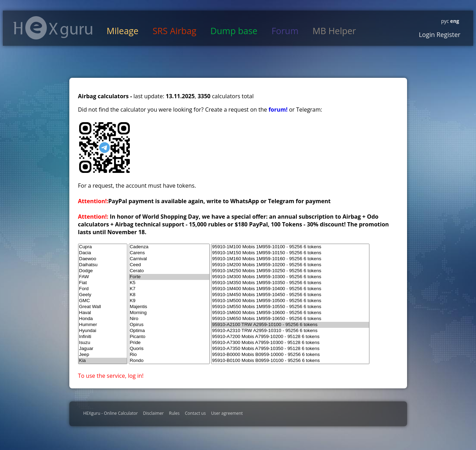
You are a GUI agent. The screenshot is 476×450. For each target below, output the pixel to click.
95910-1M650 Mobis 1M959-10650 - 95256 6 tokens (290, 319)
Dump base (234, 31)
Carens (169, 253)
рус (445, 21)
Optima (169, 331)
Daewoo (103, 259)
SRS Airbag (174, 31)
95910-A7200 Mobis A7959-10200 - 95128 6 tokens (290, 337)
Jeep (103, 355)
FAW (103, 277)
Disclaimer (154, 413)
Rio (169, 355)
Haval (103, 313)
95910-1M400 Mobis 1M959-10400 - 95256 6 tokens (290, 289)
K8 (169, 295)
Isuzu (103, 343)
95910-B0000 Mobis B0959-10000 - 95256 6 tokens (290, 355)
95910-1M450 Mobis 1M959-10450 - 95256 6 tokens (290, 295)
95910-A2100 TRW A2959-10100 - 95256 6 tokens (290, 325)
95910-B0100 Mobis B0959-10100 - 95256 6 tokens (290, 361)
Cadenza (169, 247)
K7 (169, 289)
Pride (169, 343)
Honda (103, 319)
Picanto (169, 337)
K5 (169, 283)
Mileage (123, 31)
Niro (169, 319)
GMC (103, 301)
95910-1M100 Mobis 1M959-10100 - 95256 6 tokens (290, 247)
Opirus (169, 325)
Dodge (103, 271)
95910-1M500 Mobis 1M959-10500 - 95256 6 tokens (290, 301)
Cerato (169, 271)
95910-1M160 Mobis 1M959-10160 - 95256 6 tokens (290, 259)
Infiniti (103, 337)
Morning (169, 313)
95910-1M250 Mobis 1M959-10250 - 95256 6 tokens (290, 271)
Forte (169, 277)
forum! (279, 110)
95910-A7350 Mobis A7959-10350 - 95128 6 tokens (290, 349)
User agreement (227, 413)
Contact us (195, 413)
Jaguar (103, 349)
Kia (103, 361)
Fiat (103, 283)
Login (427, 35)
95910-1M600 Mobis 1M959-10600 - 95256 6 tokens (290, 313)
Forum (285, 31)
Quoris (169, 349)
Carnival (169, 259)
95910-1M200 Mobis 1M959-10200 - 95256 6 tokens (290, 265)
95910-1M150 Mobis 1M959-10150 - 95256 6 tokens (290, 253)
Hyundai (103, 331)
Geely (103, 295)
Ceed (169, 265)
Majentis (169, 307)
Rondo (169, 361)
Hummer (103, 325)
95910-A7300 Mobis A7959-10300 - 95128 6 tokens (290, 343)
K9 (169, 301)
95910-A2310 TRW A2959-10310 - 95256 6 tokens (290, 331)
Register (448, 35)
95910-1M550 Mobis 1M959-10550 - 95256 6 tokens (290, 307)
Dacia (103, 253)
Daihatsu (103, 265)
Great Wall (103, 307)
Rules (174, 413)
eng (454, 21)
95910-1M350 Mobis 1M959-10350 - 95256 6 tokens (290, 283)
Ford (103, 289)
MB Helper (334, 31)
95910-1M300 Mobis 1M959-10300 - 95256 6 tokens (290, 277)
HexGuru (53, 28)
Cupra (103, 247)
